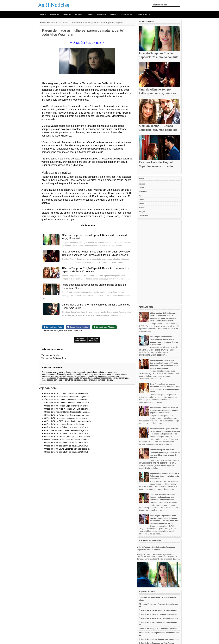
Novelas (54, 14)
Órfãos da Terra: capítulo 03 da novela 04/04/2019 (66, 433)
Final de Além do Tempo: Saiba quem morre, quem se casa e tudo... (157, 93)
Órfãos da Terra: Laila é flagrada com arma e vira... (159, 639)
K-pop (141, 196)
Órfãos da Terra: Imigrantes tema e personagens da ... (68, 397)
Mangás (102, 14)
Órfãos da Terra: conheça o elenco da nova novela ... (67, 393)
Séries (90, 14)
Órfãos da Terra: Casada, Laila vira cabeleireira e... (159, 614)
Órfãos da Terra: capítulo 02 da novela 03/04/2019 (66, 427)
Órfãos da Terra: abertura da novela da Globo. (64, 424)
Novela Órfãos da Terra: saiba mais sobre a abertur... (67, 440)
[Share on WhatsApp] (105, 327)
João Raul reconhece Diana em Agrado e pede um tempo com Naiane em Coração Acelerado (163, 497)
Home (43, 14)
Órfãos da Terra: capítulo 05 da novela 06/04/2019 (66, 446)
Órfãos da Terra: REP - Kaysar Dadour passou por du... (68, 421)
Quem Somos (143, 14)
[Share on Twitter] (53, 327)
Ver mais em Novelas (51, 355)
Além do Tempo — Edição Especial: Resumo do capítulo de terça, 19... (159, 57)
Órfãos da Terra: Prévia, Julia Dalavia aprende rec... (67, 415)
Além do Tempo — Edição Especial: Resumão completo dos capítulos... (158, 130)
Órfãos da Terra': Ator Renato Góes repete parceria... (67, 412)
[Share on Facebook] (78, 327)
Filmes (79, 14)
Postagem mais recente (81, 340)
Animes (114, 14)
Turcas (67, 14)
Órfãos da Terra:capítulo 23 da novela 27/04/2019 (158, 629)
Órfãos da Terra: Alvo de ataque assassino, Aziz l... (159, 618)
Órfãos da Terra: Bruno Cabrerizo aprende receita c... (67, 449)
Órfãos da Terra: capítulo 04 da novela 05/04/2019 (66, 443)
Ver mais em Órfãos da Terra (54, 358)
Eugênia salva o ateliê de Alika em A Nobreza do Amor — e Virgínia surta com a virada (164, 476)
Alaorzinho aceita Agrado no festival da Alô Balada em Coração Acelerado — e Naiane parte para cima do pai (165, 431)
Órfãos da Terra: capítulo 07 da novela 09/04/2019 (66, 452)
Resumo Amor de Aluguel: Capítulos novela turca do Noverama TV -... (156, 166)
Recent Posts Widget (145, 173)
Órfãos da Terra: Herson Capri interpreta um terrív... (67, 406)
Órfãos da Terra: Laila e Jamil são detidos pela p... (159, 610)
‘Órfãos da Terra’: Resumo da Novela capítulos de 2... (68, 400)
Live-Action (143, 216)
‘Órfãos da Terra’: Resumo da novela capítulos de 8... (67, 403)
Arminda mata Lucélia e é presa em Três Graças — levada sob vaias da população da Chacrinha (164, 410)
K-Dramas (127, 14)
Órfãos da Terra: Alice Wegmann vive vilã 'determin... (67, 409)
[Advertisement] (159, 262)
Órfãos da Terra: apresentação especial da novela (66, 418)
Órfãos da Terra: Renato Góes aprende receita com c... (68, 437)
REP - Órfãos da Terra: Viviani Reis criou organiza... (67, 430)
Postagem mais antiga (94, 340)
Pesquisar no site (159, 5)
